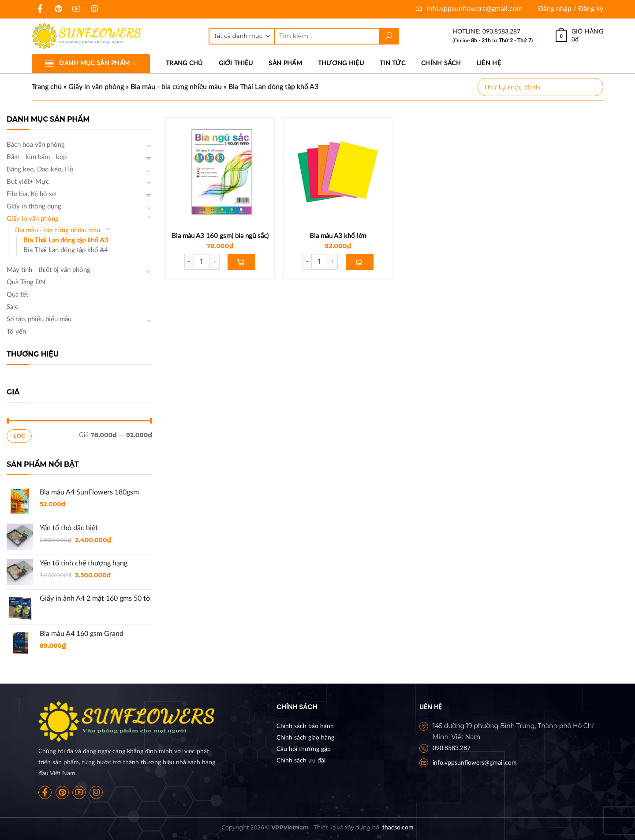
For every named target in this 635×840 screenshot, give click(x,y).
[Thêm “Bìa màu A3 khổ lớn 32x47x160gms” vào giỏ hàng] (360, 262)
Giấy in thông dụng (34, 206)
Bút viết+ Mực (28, 182)
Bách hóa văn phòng (36, 145)
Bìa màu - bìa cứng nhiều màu (176, 87)
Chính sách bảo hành (305, 726)
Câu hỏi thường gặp (304, 749)
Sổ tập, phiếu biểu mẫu (39, 319)
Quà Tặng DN (26, 282)
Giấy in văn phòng (96, 87)
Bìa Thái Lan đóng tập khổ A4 (66, 250)
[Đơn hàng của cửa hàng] (540, 87)
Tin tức (392, 63)
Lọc (19, 436)
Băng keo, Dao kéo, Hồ (40, 169)
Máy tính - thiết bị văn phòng (49, 270)
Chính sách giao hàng (305, 738)
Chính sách (441, 63)
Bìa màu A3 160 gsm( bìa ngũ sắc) (220, 236)
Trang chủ (184, 63)
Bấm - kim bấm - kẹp (37, 157)
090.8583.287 (452, 748)
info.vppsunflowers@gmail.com (469, 9)
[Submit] (389, 36)
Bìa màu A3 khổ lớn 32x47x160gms (338, 240)
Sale (13, 307)
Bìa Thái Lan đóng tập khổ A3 (66, 240)
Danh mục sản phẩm (91, 63)
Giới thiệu (236, 63)
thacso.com (398, 828)
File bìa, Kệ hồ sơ (31, 194)
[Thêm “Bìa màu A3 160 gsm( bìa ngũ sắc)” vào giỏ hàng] (241, 262)
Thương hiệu (341, 63)
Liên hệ (489, 63)
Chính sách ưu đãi (301, 761)
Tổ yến (16, 332)
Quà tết (17, 295)
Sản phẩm (285, 63)
